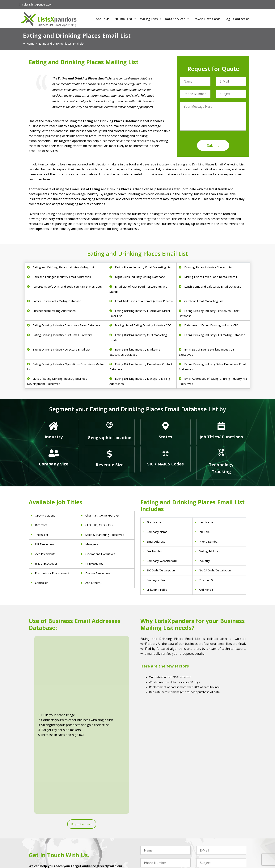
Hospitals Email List (97, 841)
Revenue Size (110, 464)
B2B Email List (125, 19)
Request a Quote (82, 696)
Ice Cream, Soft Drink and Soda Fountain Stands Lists (67, 286)
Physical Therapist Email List (102, 836)
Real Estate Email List (154, 831)
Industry (54, 437)
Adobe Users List (207, 826)
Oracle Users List (207, 851)
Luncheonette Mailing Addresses (54, 311)
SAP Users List (205, 831)
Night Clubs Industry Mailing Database (140, 277)
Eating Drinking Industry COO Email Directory (62, 335)
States (165, 437)
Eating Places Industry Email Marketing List (143, 267)
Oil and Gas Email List (154, 841)
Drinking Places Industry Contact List (208, 267)
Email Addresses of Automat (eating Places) (144, 301)
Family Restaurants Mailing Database (57, 301)
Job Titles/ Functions (221, 437)
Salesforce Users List (209, 836)
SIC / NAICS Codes (165, 464)
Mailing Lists (151, 19)
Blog (227, 19)
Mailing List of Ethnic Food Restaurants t (211, 277)
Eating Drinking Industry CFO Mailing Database (215, 335)
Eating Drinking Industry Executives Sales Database (66, 325)
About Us (103, 19)
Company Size (54, 464)
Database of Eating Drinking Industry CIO (211, 325)
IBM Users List (205, 846)
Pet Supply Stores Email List (158, 826)
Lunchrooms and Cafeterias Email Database (213, 286)
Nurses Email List (95, 851)
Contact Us (241, 19)
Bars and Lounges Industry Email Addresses (62, 277)
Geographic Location (110, 437)
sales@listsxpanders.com (38, 4)
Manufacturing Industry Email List (161, 846)
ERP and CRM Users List (211, 821)
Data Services (177, 19)
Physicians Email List (97, 821)
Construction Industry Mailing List (161, 821)
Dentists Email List (96, 826)
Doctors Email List (96, 831)
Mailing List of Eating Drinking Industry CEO (143, 325)
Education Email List (153, 851)
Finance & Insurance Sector (157, 836)
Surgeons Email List (97, 846)
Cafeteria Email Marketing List (204, 301)
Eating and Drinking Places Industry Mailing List (63, 267)
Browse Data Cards (207, 19)
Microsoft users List (209, 841)
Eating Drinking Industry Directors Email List (61, 349)
